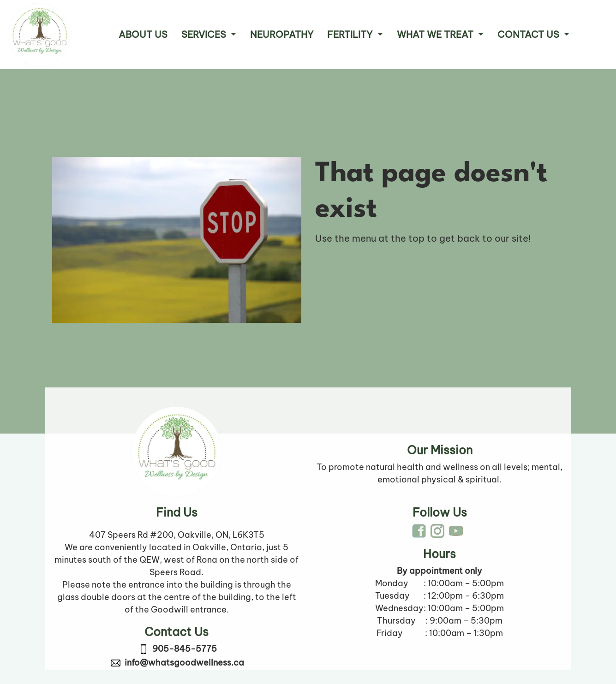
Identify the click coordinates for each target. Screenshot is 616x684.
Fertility (351, 34)
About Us (143, 34)
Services (205, 34)
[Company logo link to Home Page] (40, 35)
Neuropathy (282, 34)
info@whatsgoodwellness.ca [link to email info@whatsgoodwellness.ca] (184, 663)
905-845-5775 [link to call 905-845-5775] (185, 649)
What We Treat (436, 34)
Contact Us (529, 34)
